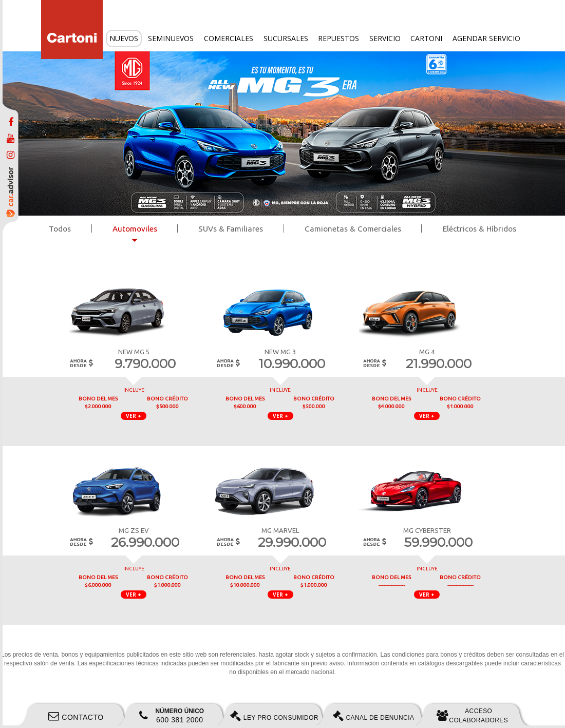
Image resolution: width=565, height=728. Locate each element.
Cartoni (426, 38)
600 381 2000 (172, 716)
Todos (60, 229)
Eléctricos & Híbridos (479, 229)
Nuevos (124, 38)
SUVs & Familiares (231, 229)
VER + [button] (134, 416)
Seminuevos (171, 38)
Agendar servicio (486, 38)
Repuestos (338, 38)
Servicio (385, 38)
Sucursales (286, 38)
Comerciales (229, 38)
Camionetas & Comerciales (353, 229)
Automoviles (135, 229)
